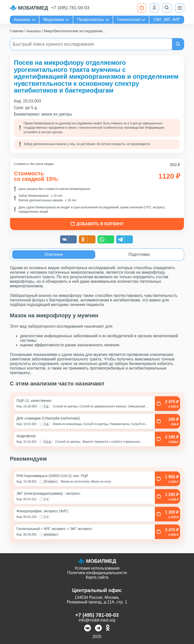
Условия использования (97, 568)
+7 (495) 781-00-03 (70, 8)
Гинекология (129, 20)
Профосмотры (91, 20)
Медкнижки (54, 20)
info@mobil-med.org (97, 620)
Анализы (22, 20)
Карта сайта (97, 577)
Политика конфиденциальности (97, 573)
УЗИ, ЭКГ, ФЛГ (167, 20)
